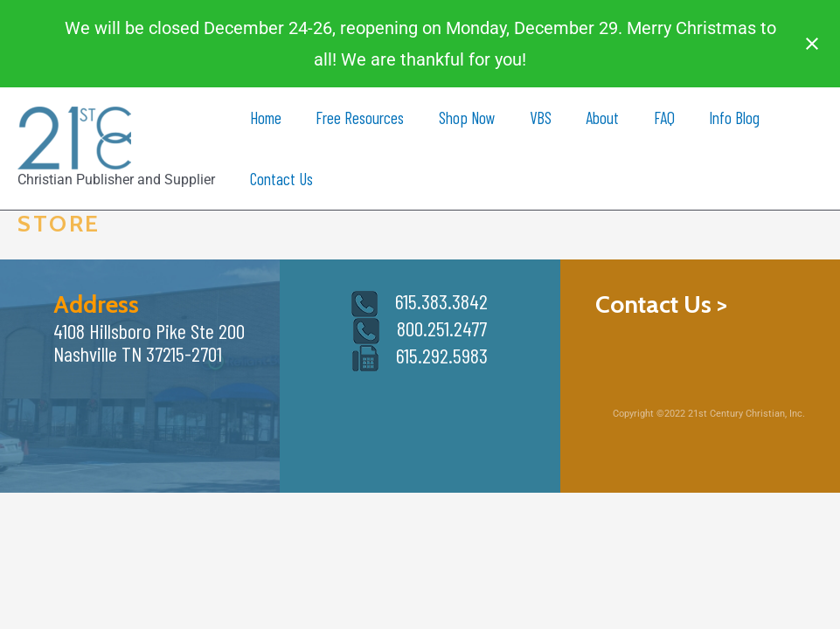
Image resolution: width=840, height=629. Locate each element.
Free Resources (359, 118)
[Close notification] (812, 44)
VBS (537, 118)
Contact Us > (661, 304)
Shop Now (465, 118)
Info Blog (728, 118)
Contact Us (281, 179)
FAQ (659, 118)
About (599, 118)
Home (265, 118)
